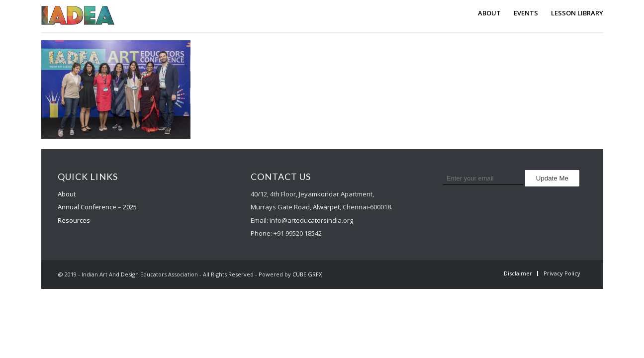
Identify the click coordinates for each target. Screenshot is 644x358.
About (67, 194)
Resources (74, 220)
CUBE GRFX (307, 274)
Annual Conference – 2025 (97, 207)
